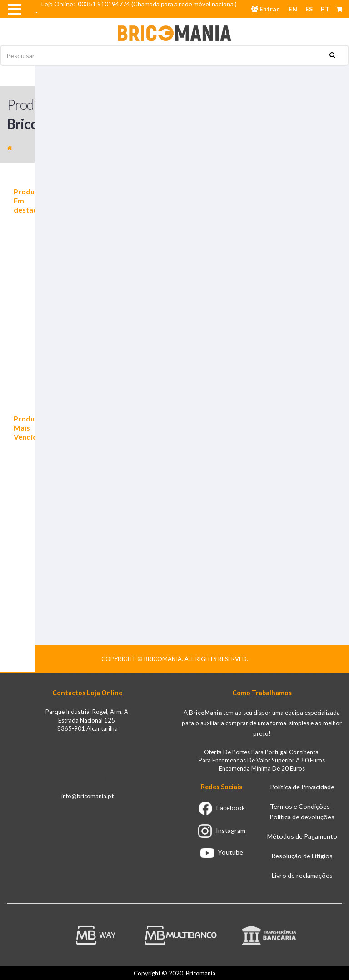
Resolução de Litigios (302, 856)
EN (293, 9)
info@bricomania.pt (87, 796)
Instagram (222, 830)
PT (325, 9)
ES (309, 9)
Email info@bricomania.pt (77, 20)
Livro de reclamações (302, 875)
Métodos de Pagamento (302, 836)
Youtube (222, 852)
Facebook (222, 808)
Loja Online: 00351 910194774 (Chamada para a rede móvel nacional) (140, 4)
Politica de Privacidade (302, 787)
